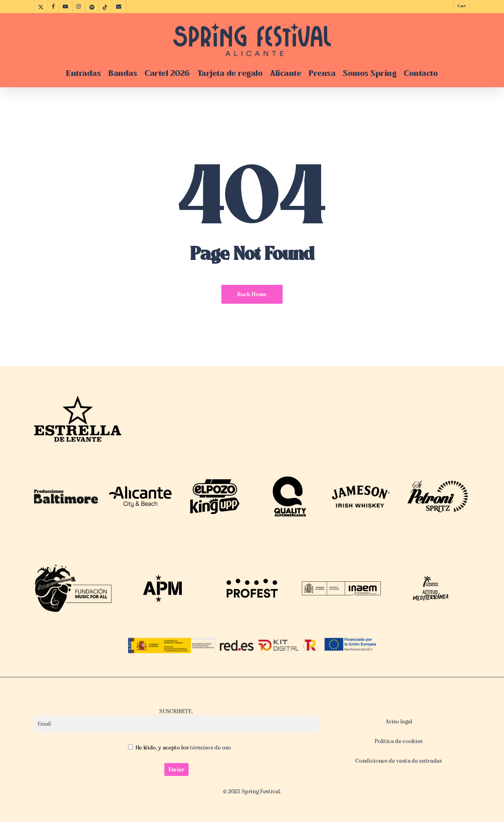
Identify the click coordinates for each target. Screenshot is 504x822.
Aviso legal (399, 722)
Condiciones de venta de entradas (399, 761)
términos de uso (210, 748)
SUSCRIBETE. (176, 720)
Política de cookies (399, 741)
